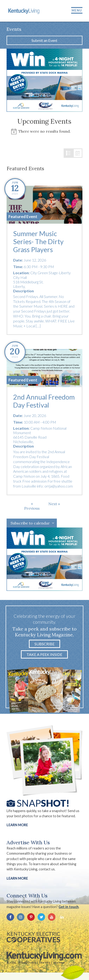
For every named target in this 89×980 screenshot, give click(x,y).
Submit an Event (44, 40)
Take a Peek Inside (44, 654)
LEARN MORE (17, 878)
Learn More (17, 825)
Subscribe (44, 644)
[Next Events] (54, 504)
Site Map (59, 962)
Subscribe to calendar (30, 523)
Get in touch (69, 907)
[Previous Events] (32, 506)
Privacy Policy (27, 962)
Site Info (45, 962)
